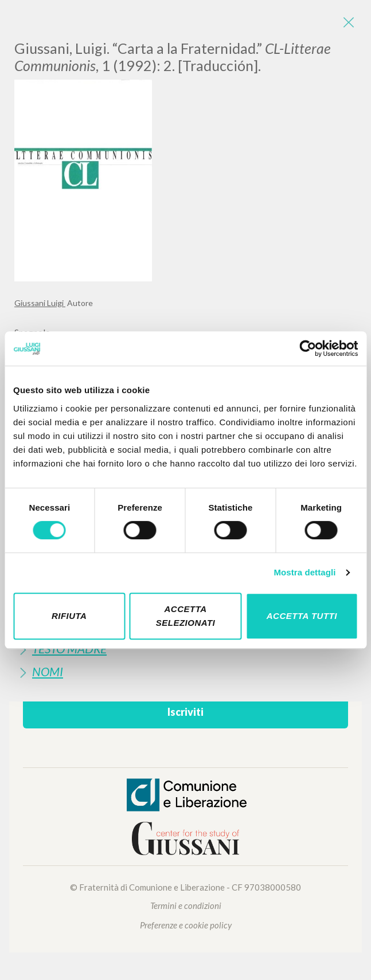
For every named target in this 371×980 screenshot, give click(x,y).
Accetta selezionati (186, 616)
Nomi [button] (48, 671)
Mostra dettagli (304, 572)
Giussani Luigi (40, 303)
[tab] (186, 671)
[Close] (348, 23)
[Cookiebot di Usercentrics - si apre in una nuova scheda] (308, 348)
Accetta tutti (302, 616)
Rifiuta (69, 616)
